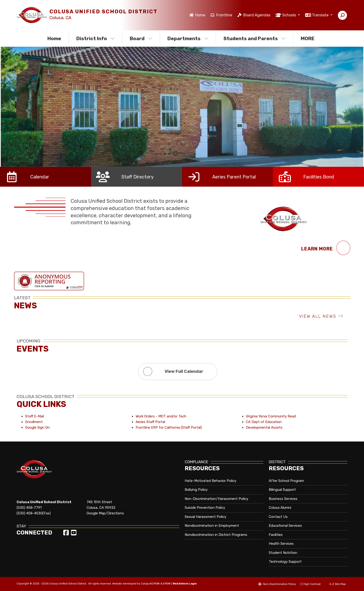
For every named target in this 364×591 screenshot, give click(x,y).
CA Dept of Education (264, 422)
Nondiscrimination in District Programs (216, 535)
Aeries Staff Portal (150, 422)
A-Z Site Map (335, 584)
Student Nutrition (283, 553)
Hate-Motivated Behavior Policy (210, 481)
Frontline (224, 15)
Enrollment (34, 422)
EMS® (167, 584)
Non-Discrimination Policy (277, 584)
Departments (188, 38)
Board (141, 38)
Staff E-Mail (35, 416)
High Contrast (312, 584)
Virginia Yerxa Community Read (271, 416)
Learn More (326, 248)
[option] (182, 107)
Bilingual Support (282, 490)
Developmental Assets (264, 427)
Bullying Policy (196, 490)
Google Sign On (37, 427)
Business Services (283, 499)
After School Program (286, 481)
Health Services (281, 544)
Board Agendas (257, 15)
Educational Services (285, 526)
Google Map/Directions (105, 513)
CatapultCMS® (150, 584)
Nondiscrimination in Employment (212, 526)
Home (200, 15)
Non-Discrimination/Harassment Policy (216, 499)
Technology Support (285, 562)
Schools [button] (290, 15)
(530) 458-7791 (29, 508)
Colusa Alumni (280, 508)
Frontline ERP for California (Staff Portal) (169, 427)
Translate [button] (321, 15)
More (309, 38)
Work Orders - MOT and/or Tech (161, 416)
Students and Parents (254, 38)
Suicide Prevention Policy (205, 508)
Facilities (276, 535)
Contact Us (278, 517)
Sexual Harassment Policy (205, 517)
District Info (95, 38)
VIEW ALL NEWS (321, 316)
